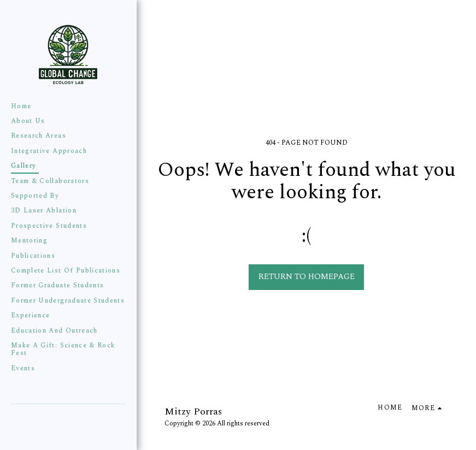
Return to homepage (307, 277)
